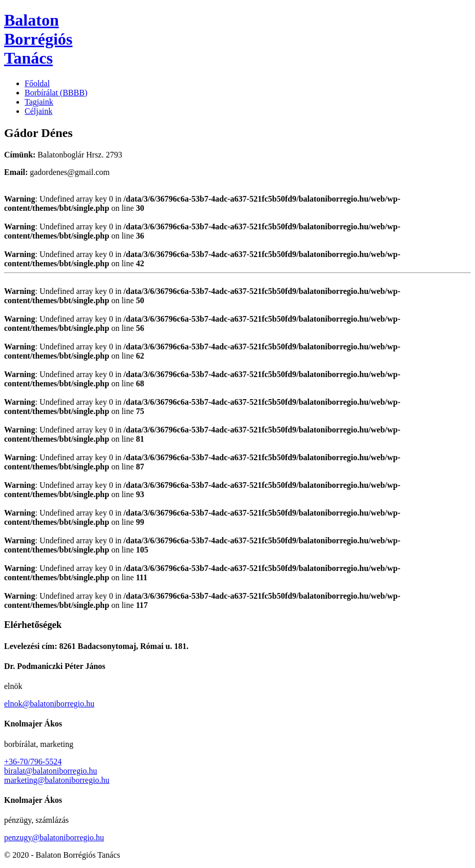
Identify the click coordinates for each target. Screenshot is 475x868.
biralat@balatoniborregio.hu (51, 771)
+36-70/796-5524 (33, 762)
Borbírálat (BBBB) (56, 93)
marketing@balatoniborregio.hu (57, 780)
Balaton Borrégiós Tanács (38, 39)
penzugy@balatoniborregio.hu (54, 837)
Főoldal (37, 83)
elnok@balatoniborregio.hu (49, 704)
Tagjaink (39, 102)
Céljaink (38, 111)
